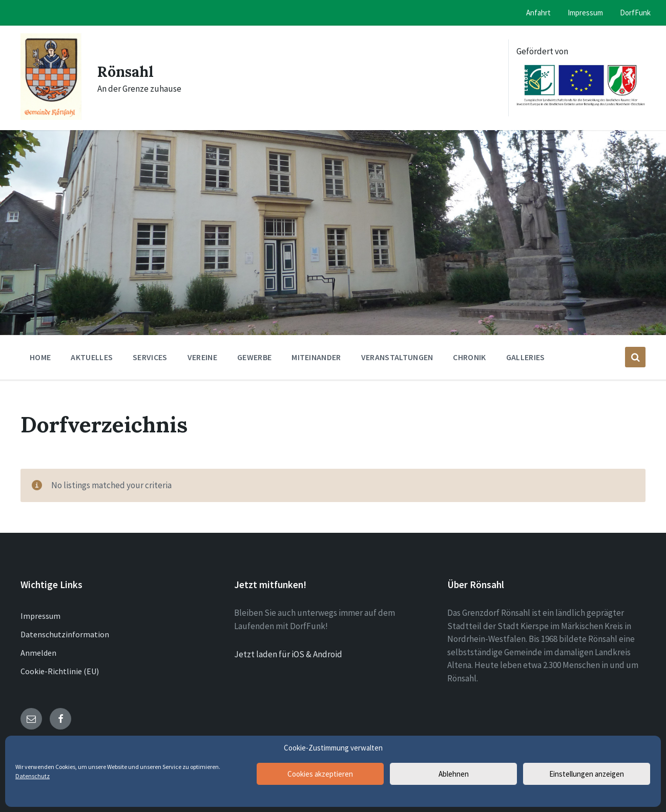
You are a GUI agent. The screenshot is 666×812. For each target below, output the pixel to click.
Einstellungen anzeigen (587, 774)
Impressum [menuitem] (585, 13)
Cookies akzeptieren (320, 774)
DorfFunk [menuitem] (635, 13)
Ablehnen (454, 774)
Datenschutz (33, 776)
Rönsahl (127, 71)
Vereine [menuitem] (202, 357)
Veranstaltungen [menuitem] (397, 357)
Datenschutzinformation (65, 634)
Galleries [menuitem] (526, 357)
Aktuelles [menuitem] (92, 357)
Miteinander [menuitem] (316, 357)
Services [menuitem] (150, 357)
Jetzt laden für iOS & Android (288, 654)
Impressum (40, 616)
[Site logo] (51, 117)
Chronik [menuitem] (469, 357)
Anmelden (38, 653)
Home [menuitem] (40, 357)
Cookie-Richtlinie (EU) (60, 671)
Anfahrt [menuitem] (538, 13)
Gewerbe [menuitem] (254, 357)
